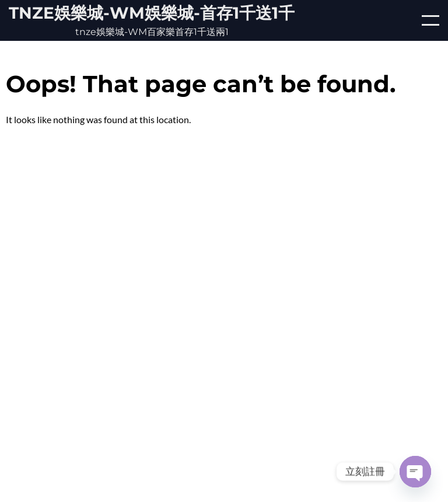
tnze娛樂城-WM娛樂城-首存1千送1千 (152, 13)
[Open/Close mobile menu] (430, 20)
